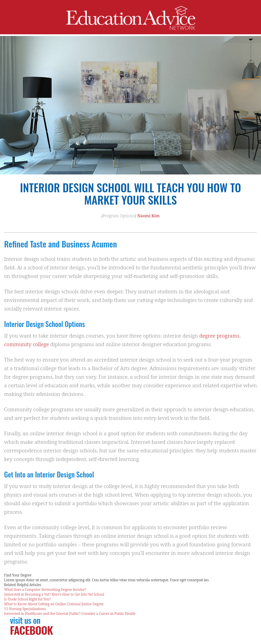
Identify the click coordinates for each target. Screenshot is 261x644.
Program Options (119, 216)
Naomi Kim (149, 216)
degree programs (219, 336)
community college (27, 344)
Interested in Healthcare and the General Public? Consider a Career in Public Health (70, 613)
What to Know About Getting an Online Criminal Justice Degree (54, 604)
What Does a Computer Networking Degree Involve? (45, 590)
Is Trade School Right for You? (27, 599)
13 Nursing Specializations (25, 609)
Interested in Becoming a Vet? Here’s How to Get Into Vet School (54, 594)
